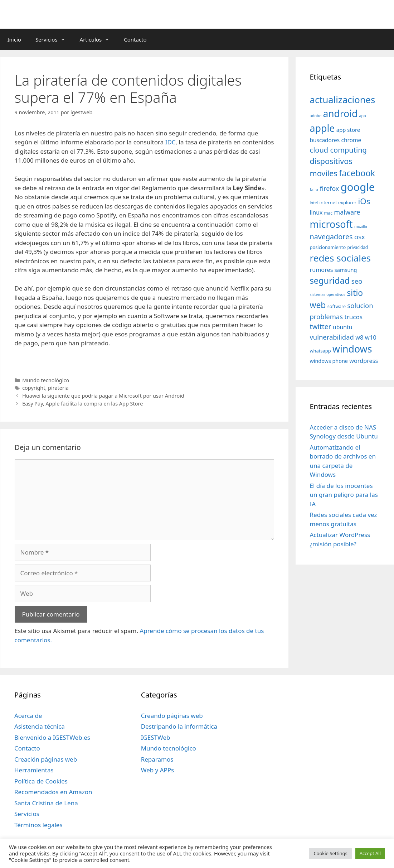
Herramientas (34, 770)
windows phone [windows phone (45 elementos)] (329, 361)
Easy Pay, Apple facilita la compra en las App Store (82, 404)
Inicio (14, 39)
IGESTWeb (156, 737)
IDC (171, 142)
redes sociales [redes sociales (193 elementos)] (341, 258)
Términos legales (38, 825)
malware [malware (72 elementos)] (347, 212)
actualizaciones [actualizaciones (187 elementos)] (343, 100)
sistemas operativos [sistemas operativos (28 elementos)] (328, 294)
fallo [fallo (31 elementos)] (314, 189)
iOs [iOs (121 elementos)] (364, 201)
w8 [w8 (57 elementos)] (359, 337)
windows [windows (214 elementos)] (352, 349)
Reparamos (157, 759)
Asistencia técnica (40, 726)
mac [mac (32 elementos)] (328, 213)
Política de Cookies (41, 781)
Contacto (135, 39)
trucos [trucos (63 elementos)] (353, 317)
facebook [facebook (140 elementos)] (357, 173)
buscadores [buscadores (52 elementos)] (325, 140)
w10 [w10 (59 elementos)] (371, 337)
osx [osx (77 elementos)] (360, 237)
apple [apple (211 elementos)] (322, 128)
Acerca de (28, 716)
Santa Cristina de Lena (46, 803)
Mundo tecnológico (46, 380)
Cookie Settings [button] (330, 853)
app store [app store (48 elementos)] (348, 130)
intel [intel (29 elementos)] (314, 203)
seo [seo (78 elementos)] (357, 281)
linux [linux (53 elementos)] (316, 212)
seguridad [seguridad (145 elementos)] (330, 280)
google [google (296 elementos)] (358, 187)
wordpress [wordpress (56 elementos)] (364, 361)
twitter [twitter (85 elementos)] (321, 327)
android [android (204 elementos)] (341, 114)
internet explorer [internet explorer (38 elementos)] (338, 202)
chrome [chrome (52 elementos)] (351, 140)
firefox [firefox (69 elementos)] (329, 188)
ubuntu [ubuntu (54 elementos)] (343, 327)
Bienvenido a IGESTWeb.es (52, 737)
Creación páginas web (46, 759)
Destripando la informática (179, 726)
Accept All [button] (370, 853)
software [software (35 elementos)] (337, 306)
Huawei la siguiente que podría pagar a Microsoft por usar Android (103, 396)
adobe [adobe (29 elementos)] (316, 116)
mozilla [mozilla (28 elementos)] (361, 226)
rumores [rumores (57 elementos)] (322, 270)
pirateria (58, 388)
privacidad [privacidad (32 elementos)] (358, 247)
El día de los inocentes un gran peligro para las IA (344, 495)
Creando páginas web (172, 716)
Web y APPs (158, 770)
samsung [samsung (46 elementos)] (346, 270)
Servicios (54, 39)
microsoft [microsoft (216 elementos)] (331, 224)
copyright (34, 388)
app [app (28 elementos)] (363, 116)
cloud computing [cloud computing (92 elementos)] (338, 150)
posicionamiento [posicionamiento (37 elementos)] (328, 247)
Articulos (98, 39)
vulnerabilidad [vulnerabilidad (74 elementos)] (332, 337)
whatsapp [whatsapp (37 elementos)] (320, 351)
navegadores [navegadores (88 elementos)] (331, 237)
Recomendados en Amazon (53, 792)
